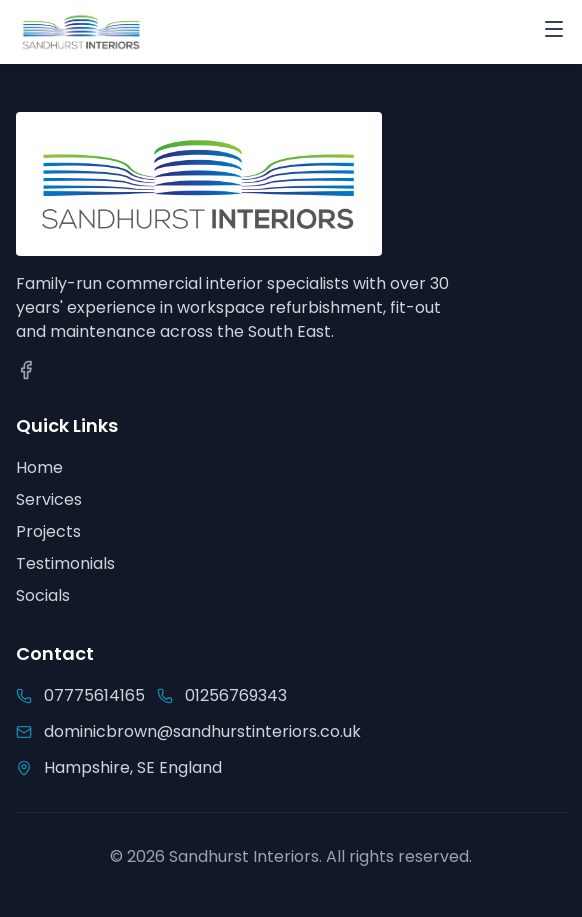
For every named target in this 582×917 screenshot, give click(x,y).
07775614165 (94, 695)
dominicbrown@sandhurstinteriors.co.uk (202, 731)
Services (49, 499)
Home (39, 467)
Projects (48, 531)
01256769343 (236, 695)
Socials (43, 595)
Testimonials (65, 563)
